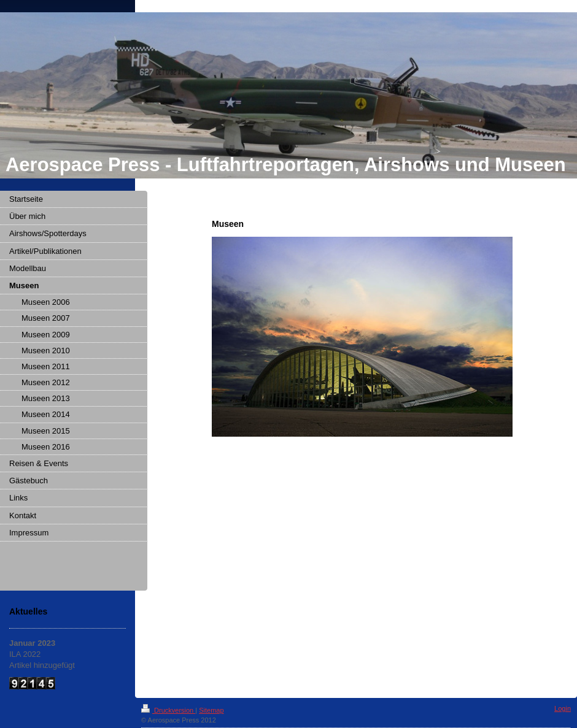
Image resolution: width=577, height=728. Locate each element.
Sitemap (211, 710)
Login (563, 708)
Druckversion (168, 710)
